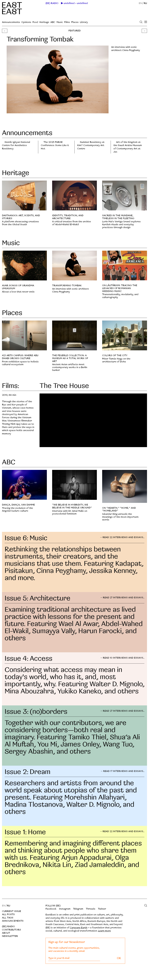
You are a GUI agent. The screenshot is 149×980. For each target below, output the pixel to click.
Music (60, 22)
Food (35, 22)
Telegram (78, 909)
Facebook (51, 909)
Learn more (104, 931)
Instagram (65, 909)
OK (119, 958)
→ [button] (144, 31)
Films (67, 22)
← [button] (5, 31)
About (6, 933)
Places (75, 22)
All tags (8, 918)
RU (145, 3)
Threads (91, 909)
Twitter (102, 909)
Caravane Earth (79, 928)
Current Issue (12, 911)
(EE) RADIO (52, 3)
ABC (53, 22)
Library (84, 22)
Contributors (11, 930)
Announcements (11, 22)
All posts (8, 914)
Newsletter (10, 936)
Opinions (26, 22)
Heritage (44, 22)
